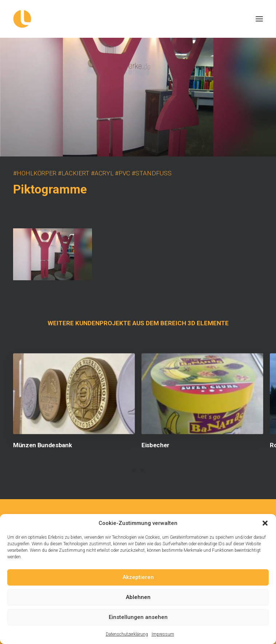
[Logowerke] (138, 19)
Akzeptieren (138, 577)
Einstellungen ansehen (138, 617)
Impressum (163, 634)
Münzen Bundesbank (42, 445)
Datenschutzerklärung (127, 634)
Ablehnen (138, 597)
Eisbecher (155, 445)
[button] (265, 523)
